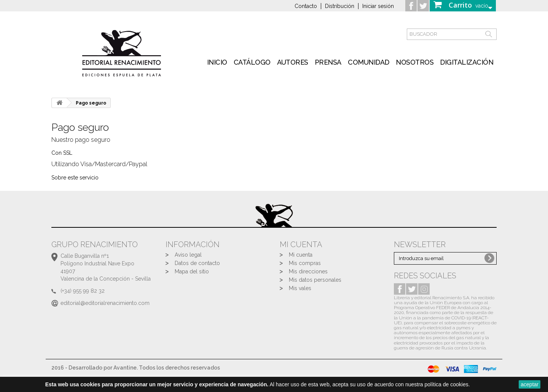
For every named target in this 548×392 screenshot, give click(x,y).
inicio (217, 62)
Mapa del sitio (192, 271)
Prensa (328, 62)
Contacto (306, 6)
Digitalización (467, 62)
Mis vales (300, 288)
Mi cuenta (301, 255)
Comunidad (369, 62)
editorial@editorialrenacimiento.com (105, 303)
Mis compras (305, 263)
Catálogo (252, 62)
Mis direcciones (308, 271)
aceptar (530, 384)
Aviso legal (188, 255)
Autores (293, 62)
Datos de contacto (197, 263)
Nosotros (415, 62)
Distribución (340, 6)
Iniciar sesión (378, 6)
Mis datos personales (315, 280)
